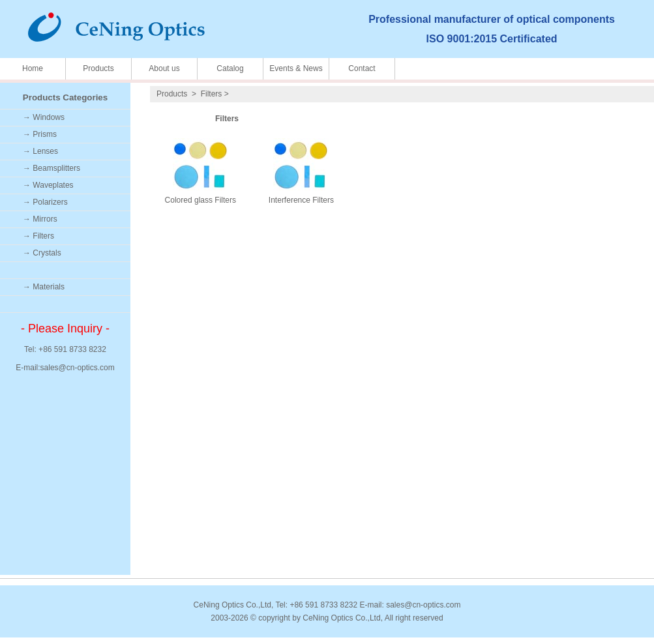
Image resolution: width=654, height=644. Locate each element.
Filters (212, 94)
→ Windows (44, 117)
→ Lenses (40, 151)
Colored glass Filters (201, 200)
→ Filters (38, 236)
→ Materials (44, 287)
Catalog (230, 68)
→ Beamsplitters (52, 168)
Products (98, 68)
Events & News (296, 68)
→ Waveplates (48, 185)
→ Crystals (42, 253)
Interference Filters (301, 200)
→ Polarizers (45, 202)
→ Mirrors (40, 219)
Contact (362, 68)
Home (33, 68)
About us (164, 68)
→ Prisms (40, 134)
